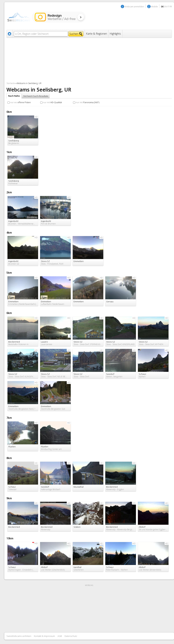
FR (171, 6)
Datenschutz (71, 636)
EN (166, 6)
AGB (60, 636)
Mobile (154, 6)
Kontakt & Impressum (44, 636)
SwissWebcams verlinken (19, 636)
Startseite (11, 83)
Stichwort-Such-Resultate (36, 96)
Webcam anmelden (134, 6)
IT (168, 6)
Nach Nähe (14, 96)
